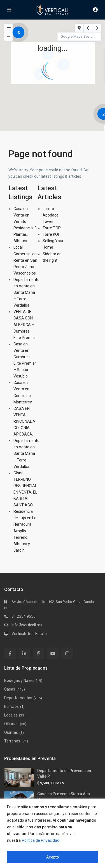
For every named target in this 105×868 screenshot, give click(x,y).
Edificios (11, 706)
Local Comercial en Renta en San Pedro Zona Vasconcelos (25, 260)
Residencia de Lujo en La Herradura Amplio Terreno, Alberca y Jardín (25, 531)
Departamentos (18, 698)
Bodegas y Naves (19, 681)
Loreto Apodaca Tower (51, 215)
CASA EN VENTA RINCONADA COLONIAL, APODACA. (24, 421)
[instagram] (67, 653)
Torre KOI (51, 234)
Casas (10, 689)
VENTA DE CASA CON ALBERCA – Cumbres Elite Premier (25, 324)
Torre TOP (52, 228)
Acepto (53, 857)
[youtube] (53, 653)
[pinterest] (39, 653)
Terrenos (12, 741)
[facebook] (10, 653)
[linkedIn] (24, 653)
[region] (53, 833)
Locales (11, 715)
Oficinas (11, 724)
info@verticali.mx (27, 625)
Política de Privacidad (41, 840)
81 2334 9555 (24, 616)
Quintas (11, 732)
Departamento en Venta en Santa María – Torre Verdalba (26, 292)
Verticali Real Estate (29, 634)
